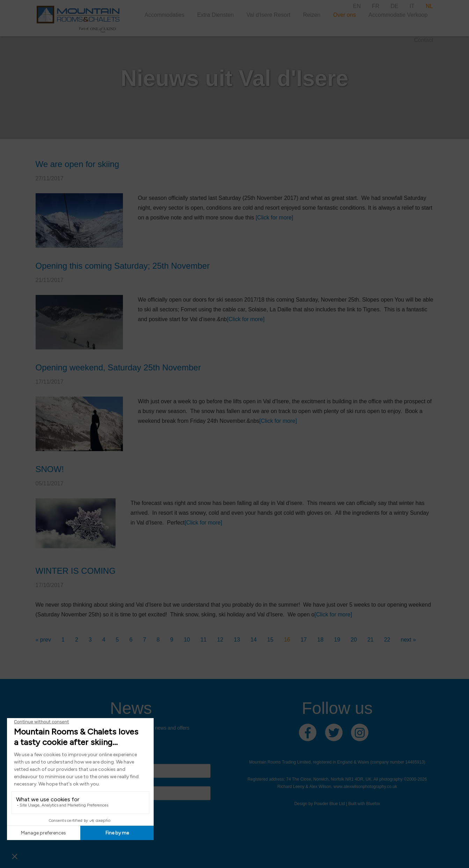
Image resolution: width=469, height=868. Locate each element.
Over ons (345, 15)
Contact (423, 40)
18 (321, 640)
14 (254, 640)
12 (220, 640)
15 (270, 640)
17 (304, 640)
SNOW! (50, 469)
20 (354, 640)
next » (408, 640)
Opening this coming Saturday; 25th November (123, 266)
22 (387, 640)
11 (204, 640)
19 (337, 640)
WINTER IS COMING (76, 571)
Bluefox (373, 804)
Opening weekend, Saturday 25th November (118, 367)
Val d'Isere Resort (268, 15)
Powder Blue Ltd (329, 804)
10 (187, 640)
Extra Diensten (215, 15)
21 (371, 640)
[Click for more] (274, 218)
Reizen (312, 15)
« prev (43, 640)
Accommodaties (164, 15)
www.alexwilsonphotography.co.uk (365, 787)
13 (237, 640)
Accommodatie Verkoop (398, 15)
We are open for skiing (78, 164)
